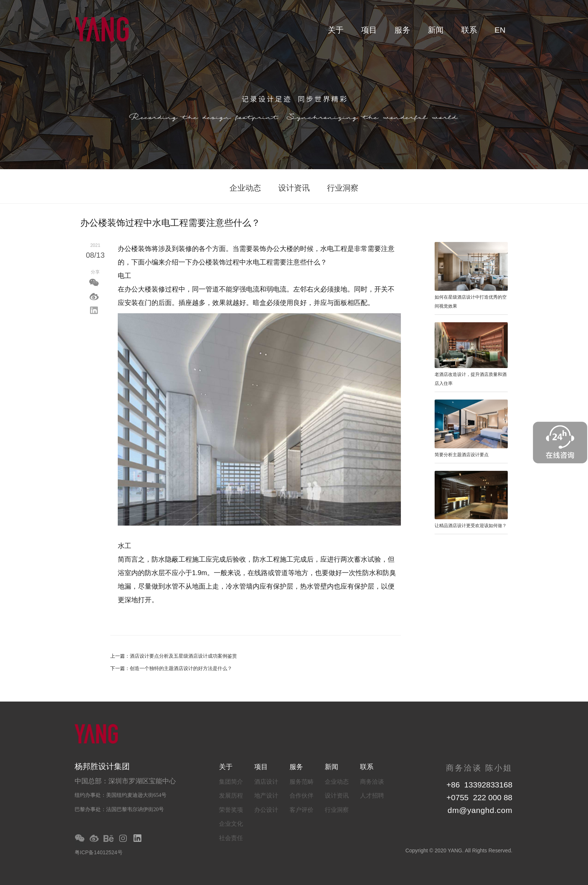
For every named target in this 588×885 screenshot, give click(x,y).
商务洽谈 (372, 782)
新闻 (436, 30)
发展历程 (231, 796)
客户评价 (301, 810)
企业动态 (245, 188)
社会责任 (231, 838)
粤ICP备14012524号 (99, 852)
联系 (469, 30)
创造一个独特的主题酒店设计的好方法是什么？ (181, 668)
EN (500, 30)
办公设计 (266, 810)
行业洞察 (343, 188)
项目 (369, 30)
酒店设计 (266, 782)
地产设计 (266, 796)
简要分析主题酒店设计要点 (462, 455)
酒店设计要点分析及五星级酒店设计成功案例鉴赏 (183, 656)
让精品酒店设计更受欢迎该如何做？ (471, 526)
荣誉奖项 (231, 810)
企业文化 (231, 824)
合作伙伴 (301, 796)
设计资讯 (294, 188)
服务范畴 (301, 782)
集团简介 (231, 782)
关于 (336, 30)
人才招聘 (372, 796)
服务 (402, 30)
